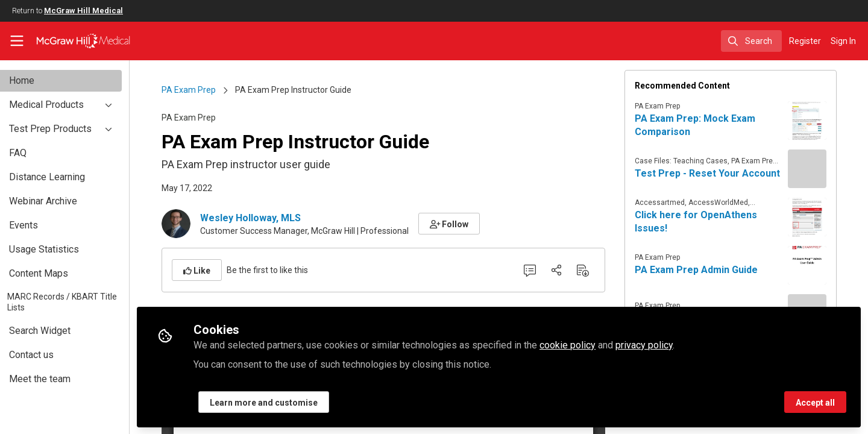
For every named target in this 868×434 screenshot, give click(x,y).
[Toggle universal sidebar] (17, 41)
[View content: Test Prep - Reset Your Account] (819, 169)
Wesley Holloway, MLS (263, 218)
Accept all (815, 402)
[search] (751, 41)
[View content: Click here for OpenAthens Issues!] (819, 217)
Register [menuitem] (805, 41)
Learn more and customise (288, 402)
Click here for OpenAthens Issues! (708, 222)
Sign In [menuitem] (843, 41)
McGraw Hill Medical (83, 11)
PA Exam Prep (201, 90)
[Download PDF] (595, 270)
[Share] (568, 270)
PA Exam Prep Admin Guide (708, 270)
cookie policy (592, 344)
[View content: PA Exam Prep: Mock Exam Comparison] (819, 121)
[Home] (75, 41)
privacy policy (669, 344)
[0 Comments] (542, 270)
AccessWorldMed (730, 203)
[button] (461, 224)
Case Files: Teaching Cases (693, 161)
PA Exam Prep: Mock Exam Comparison (707, 125)
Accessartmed (672, 203)
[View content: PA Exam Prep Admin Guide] (819, 265)
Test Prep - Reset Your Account (719, 173)
